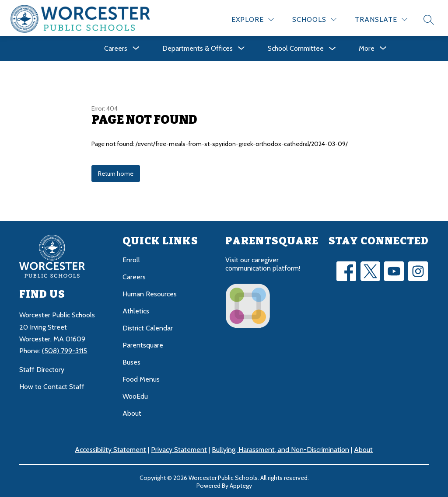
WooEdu (135, 395)
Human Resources (150, 293)
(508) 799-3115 (65, 349)
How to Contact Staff (52, 385)
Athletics (136, 310)
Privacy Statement (179, 448)
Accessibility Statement (110, 448)
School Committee (296, 47)
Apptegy (241, 484)
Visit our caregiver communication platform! (263, 263)
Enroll (131, 259)
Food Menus (141, 378)
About (132, 412)
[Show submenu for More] (367, 47)
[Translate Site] (381, 18)
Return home (116, 172)
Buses (131, 361)
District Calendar (148, 327)
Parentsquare (143, 344)
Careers (134, 276)
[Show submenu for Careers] (116, 47)
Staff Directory (42, 368)
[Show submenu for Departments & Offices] (198, 47)
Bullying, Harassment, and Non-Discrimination (280, 448)
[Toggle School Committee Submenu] (332, 47)
